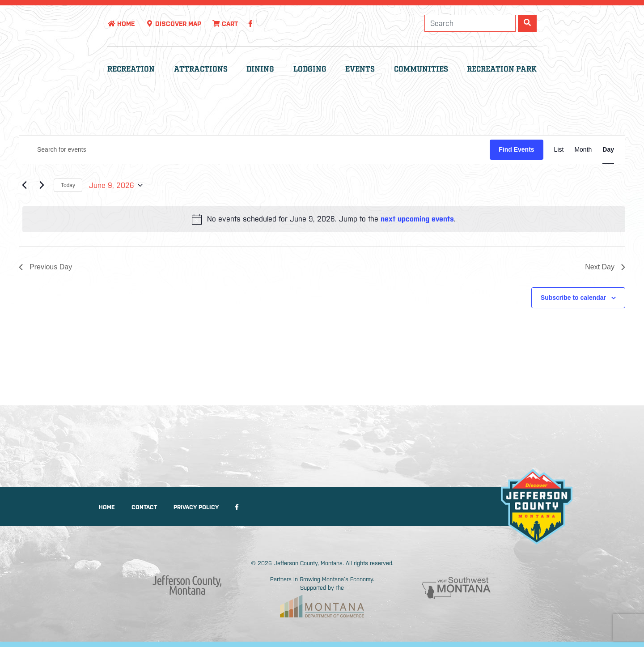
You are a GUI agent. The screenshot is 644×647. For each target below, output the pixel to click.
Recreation (131, 70)
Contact (144, 507)
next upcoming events (417, 219)
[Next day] (42, 185)
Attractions (201, 70)
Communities (421, 70)
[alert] (324, 219)
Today (68, 185)
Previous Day (45, 267)
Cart (225, 24)
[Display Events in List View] (559, 150)
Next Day (605, 267)
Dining (260, 70)
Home (121, 24)
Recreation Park (502, 70)
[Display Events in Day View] (608, 150)
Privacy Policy (196, 507)
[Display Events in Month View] (583, 150)
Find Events (516, 149)
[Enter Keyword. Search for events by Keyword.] (254, 150)
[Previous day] (24, 185)
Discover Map (173, 24)
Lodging (310, 70)
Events (360, 70)
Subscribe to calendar (573, 298)
